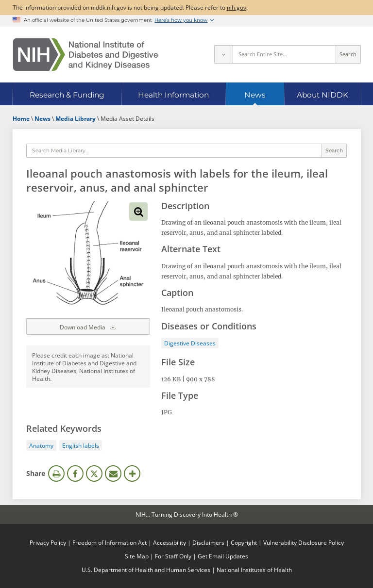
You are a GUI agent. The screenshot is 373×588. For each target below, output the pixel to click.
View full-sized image (138, 212)
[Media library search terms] (174, 151)
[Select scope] (223, 54)
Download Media (88, 327)
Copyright (244, 542)
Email (113, 474)
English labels (81, 445)
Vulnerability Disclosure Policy (304, 542)
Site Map (137, 556)
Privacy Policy (48, 542)
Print (56, 474)
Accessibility (170, 542)
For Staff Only (173, 556)
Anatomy (41, 445)
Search (348, 54)
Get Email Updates (223, 556)
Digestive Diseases (190, 343)
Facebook (75, 474)
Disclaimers (208, 542)
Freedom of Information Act (110, 542)
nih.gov (237, 7)
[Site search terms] (284, 54)
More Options (132, 474)
